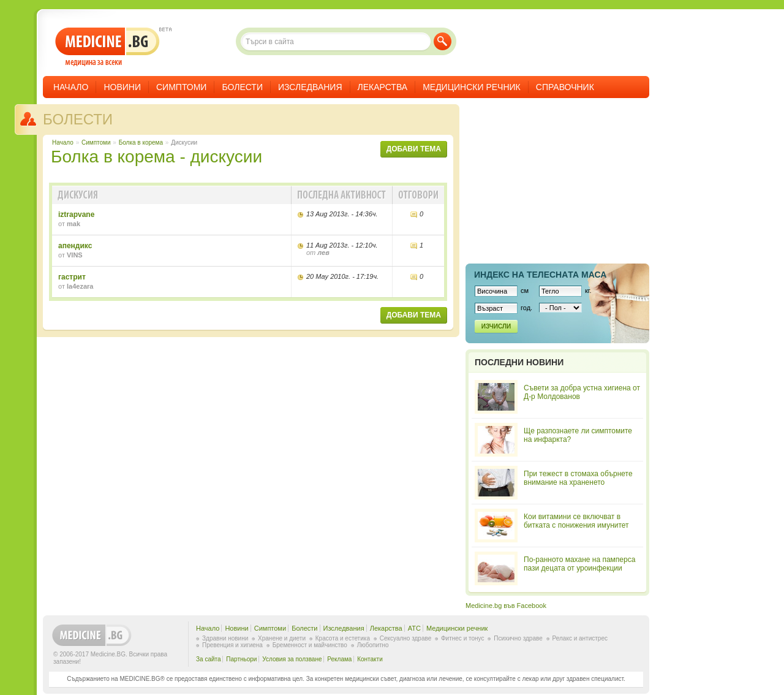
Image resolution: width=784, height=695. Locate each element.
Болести (242, 87)
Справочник (565, 87)
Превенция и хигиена (232, 645)
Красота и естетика (343, 638)
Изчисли (496, 326)
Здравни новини (225, 638)
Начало (71, 87)
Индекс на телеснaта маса (540, 275)
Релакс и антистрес (580, 638)
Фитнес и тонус (462, 638)
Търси (443, 41)
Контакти (370, 659)
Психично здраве (518, 638)
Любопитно (373, 645)
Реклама (339, 659)
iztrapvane (76, 215)
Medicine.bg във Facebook (506, 606)
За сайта (209, 659)
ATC (414, 628)
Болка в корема (141, 142)
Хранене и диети (282, 638)
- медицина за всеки (107, 47)
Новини (122, 87)
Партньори (241, 659)
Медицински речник (472, 87)
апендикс (75, 246)
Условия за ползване (292, 659)
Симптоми (181, 87)
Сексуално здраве (406, 638)
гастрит (72, 277)
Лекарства (383, 87)
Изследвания (310, 87)
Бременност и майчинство (310, 645)
